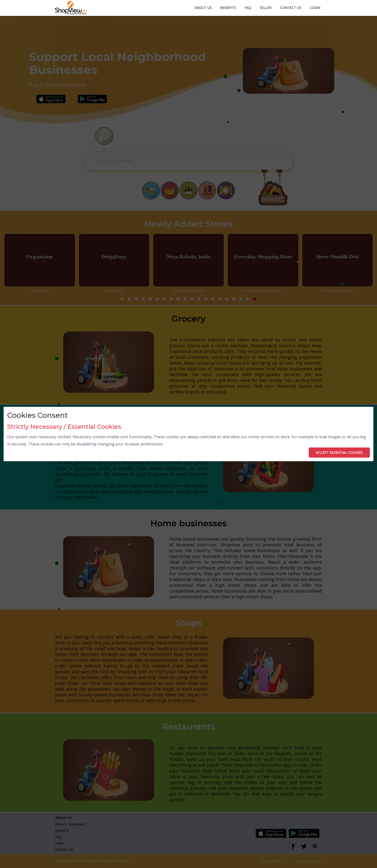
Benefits (228, 8)
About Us (203, 8)
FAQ (248, 8)
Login (315, 8)
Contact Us (291, 8)
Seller (266, 8)
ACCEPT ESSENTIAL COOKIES (339, 452)
